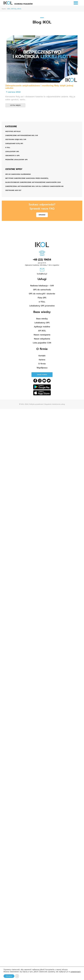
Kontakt (42, 356)
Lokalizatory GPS (12, 152)
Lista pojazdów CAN (42, 343)
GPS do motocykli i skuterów (42, 294)
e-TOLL (8, 148)
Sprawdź (42, 215)
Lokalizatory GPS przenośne (42, 306)
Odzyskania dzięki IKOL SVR (16, 139)
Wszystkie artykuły (13, 131)
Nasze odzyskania (42, 339)
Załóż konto (42, 375)
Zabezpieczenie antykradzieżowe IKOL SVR (22, 135)
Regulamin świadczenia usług (55, 404)
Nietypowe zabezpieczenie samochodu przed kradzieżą (27, 178)
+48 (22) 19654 (42, 260)
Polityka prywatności (36, 404)
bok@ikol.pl (42, 274)
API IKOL (42, 331)
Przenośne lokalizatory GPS (16, 160)
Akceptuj (9, 976)
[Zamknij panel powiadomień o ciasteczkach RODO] (17, 976)
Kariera (42, 360)
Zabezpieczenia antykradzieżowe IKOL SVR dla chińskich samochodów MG (34, 186)
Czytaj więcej (15, 105)
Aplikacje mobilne (42, 327)
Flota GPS (42, 298)
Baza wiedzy (42, 319)
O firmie (42, 364)
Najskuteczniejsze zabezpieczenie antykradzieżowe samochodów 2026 (33, 182)
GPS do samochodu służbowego (18, 174)
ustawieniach (76, 972)
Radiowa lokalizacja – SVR (42, 286)
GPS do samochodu (42, 290)
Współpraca (42, 368)
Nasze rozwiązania (42, 335)
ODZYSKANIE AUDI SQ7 (13, 190)
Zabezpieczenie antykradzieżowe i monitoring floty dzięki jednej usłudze (39, 87)
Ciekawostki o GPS (12, 156)
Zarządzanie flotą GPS (14, 143)
